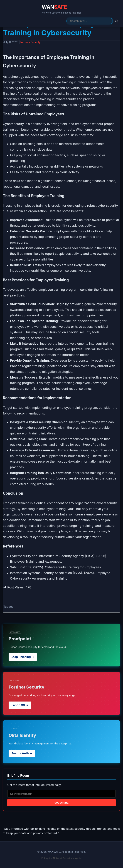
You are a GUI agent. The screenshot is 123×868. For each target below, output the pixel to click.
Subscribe (62, 803)
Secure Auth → (22, 753)
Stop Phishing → (23, 657)
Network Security (30, 42)
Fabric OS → (20, 705)
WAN (54, 7)
